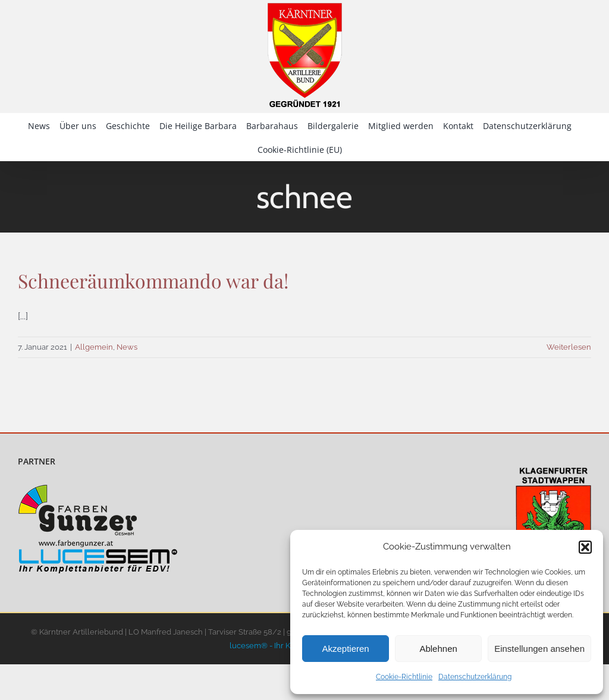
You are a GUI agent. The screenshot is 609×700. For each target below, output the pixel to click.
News (127, 347)
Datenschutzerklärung (475, 677)
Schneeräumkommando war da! (153, 280)
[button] (585, 547)
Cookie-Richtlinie (404, 677)
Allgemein (94, 347)
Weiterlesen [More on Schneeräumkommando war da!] (569, 347)
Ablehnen (438, 649)
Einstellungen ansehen (539, 649)
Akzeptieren (345, 649)
